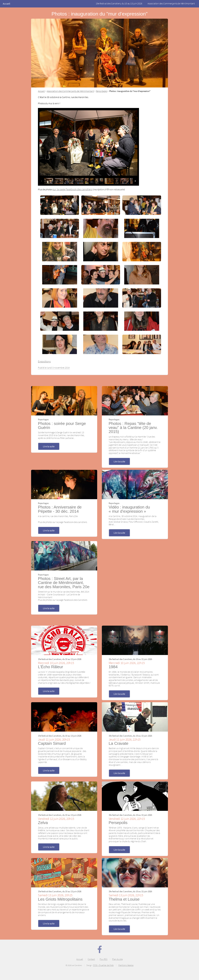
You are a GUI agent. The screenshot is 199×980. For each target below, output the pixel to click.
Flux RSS (104, 959)
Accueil (6, 4)
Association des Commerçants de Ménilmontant (171, 3)
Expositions (44, 362)
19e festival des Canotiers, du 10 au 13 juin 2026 (119, 3)
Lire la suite (49, 446)
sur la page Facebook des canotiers (73, 189)
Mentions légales (126, 965)
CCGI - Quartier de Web (103, 965)
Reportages (102, 91)
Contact (91, 959)
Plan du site (117, 959)
